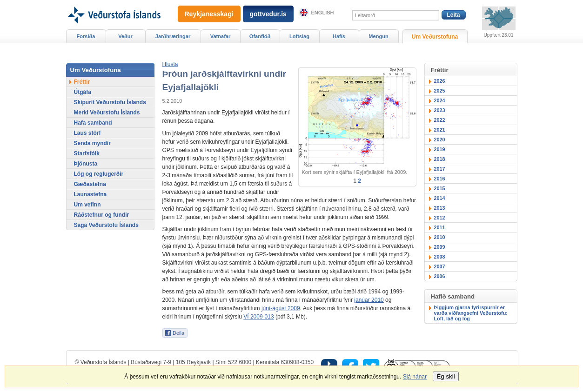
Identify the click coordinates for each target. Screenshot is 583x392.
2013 (440, 208)
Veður (125, 36)
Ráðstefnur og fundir (102, 215)
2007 (440, 266)
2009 (440, 247)
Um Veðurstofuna (435, 37)
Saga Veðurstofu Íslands (106, 225)
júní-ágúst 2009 (281, 308)
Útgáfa (83, 92)
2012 (440, 218)
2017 (440, 169)
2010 (440, 237)
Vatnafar (221, 36)
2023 (440, 110)
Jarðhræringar (173, 36)
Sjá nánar (415, 377)
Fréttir (82, 82)
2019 (440, 149)
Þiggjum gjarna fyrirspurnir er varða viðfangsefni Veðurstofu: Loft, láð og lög (471, 313)
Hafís (339, 36)
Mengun (378, 36)
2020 (440, 140)
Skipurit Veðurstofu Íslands (110, 102)
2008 (440, 257)
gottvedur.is (268, 14)
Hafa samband (93, 123)
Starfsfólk (87, 153)
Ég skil (446, 376)
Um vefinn (87, 205)
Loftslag (299, 36)
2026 (440, 81)
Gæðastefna (90, 184)
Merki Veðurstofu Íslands (107, 113)
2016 (440, 179)
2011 (440, 227)
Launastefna (90, 194)
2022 (440, 120)
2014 (440, 198)
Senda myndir (92, 143)
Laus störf (87, 133)
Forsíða (86, 36)
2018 (440, 159)
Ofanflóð (260, 36)
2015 (440, 188)
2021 (440, 130)
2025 (440, 91)
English (323, 13)
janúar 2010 (369, 300)
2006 (440, 276)
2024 (440, 100)
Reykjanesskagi (209, 14)
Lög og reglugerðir (99, 174)
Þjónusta (86, 164)
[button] (170, 64)
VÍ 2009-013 (258, 317)
